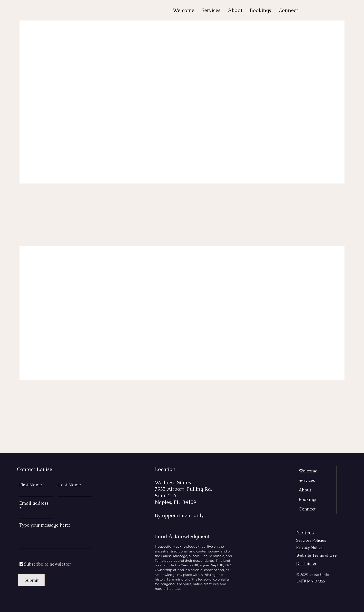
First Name (31, 485)
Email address (34, 503)
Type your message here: (45, 525)
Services (307, 480)
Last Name (70, 485)
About (305, 490)
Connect (307, 509)
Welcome (308, 471)
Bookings (308, 499)
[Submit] (31, 580)
